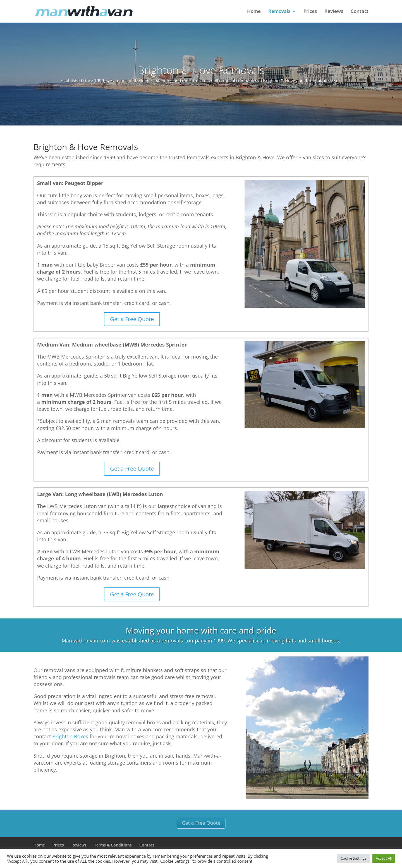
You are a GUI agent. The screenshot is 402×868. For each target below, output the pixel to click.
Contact (360, 12)
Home (254, 12)
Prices (310, 12)
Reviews (334, 12)
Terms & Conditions (113, 845)
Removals (279, 12)
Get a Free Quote (132, 319)
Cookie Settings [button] (353, 858)
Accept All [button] (384, 858)
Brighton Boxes (70, 736)
